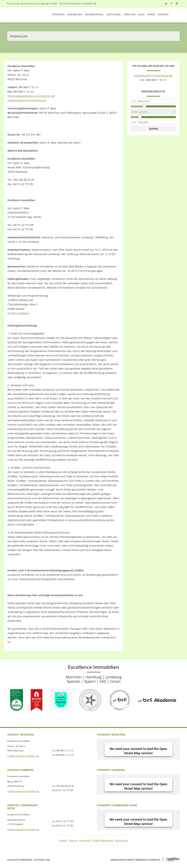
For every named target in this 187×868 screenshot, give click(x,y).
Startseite (58, 14)
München (15, 3)
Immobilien (75, 14)
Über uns (129, 14)
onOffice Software (18, 313)
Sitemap (73, 840)
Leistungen (114, 14)
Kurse (151, 14)
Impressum (85, 840)
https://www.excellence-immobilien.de (31, 96)
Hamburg (29, 3)
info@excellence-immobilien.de (79, 3)
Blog (141, 14)
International (94, 14)
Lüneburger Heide (47, 3)
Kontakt (163, 14)
